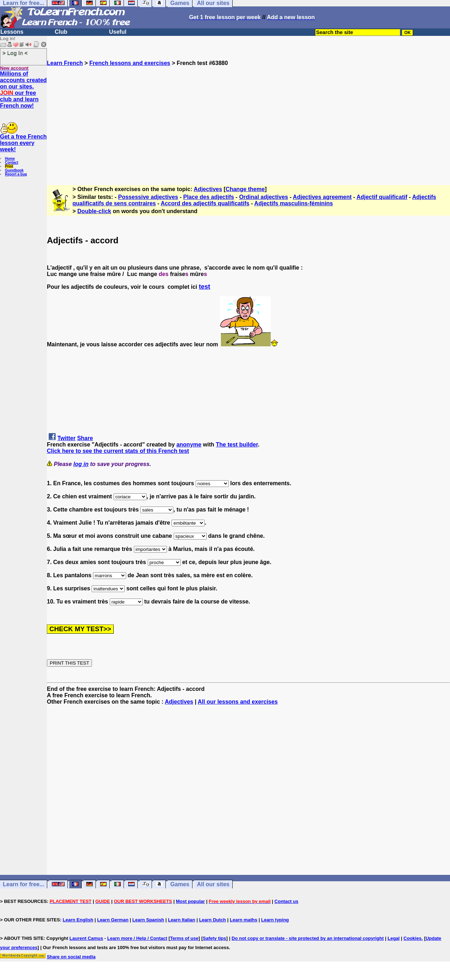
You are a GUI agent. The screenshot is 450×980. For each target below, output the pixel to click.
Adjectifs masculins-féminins (294, 203)
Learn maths (243, 920)
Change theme (245, 189)
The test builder (237, 445)
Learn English (78, 920)
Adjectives (208, 189)
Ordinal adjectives (264, 197)
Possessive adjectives (148, 197)
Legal (394, 938)
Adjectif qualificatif (382, 197)
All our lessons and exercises (238, 702)
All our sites (213, 884)
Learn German (113, 920)
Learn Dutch (212, 920)
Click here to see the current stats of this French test (118, 451)
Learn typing (275, 920)
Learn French (65, 63)
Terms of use (184, 938)
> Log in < (15, 53)
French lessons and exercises (130, 63)
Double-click (94, 211)
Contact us (286, 901)
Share (85, 438)
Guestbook (14, 170)
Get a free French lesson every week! (23, 143)
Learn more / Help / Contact (137, 938)
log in (81, 464)
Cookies (413, 938)
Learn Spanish (148, 920)
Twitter (66, 438)
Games (180, 884)
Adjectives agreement (322, 197)
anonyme (189, 445)
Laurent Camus (86, 938)
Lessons (12, 32)
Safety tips (215, 938)
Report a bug (16, 174)
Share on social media (71, 957)
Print (9, 166)
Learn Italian (182, 920)
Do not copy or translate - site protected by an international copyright (308, 938)
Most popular (190, 901)
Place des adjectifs (209, 197)
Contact (12, 163)
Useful (118, 32)
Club (61, 32)
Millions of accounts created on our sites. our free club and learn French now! (23, 90)
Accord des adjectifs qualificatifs (205, 203)
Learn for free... (23, 884)
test (205, 287)
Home (10, 159)
